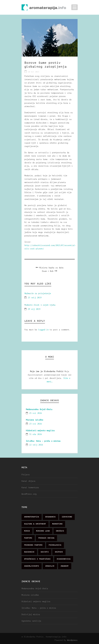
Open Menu (75, 7)
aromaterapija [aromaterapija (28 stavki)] (32, 517)
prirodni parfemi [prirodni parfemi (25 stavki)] (33, 545)
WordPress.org (29, 494)
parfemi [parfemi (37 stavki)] (28, 538)
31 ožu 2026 (35, 434)
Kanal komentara (30, 488)
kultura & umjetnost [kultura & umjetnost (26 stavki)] (35, 524)
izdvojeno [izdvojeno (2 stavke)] (67, 517)
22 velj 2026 (36, 445)
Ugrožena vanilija (31, 621)
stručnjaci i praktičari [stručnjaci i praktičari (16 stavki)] (37, 559)
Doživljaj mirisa (31, 614)
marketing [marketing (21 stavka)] (57, 524)
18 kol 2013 (34, 72)
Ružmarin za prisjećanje (38, 293)
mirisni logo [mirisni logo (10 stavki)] (43, 531)
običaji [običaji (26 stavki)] (60, 531)
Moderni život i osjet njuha (40, 305)
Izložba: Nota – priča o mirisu (43, 441)
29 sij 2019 (34, 309)
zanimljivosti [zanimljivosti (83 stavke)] (32, 566)
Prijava (26, 475)
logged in (43, 330)
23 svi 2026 (35, 424)
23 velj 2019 (35, 298)
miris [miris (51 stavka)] (27, 531)
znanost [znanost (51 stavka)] (65, 566)
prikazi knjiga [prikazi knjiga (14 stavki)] (46, 538)
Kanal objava (28, 481)
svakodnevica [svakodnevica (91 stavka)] (64, 559)
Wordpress (72, 640)
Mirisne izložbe (34, 420)
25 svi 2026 (35, 413)
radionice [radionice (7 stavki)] (29, 552)
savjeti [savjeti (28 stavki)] (45, 552)
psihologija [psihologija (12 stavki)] (55, 545)
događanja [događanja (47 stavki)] (50, 517)
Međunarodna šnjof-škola (39, 409)
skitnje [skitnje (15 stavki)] (59, 552)
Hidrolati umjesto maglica (40, 431)
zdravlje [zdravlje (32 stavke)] (50, 566)
